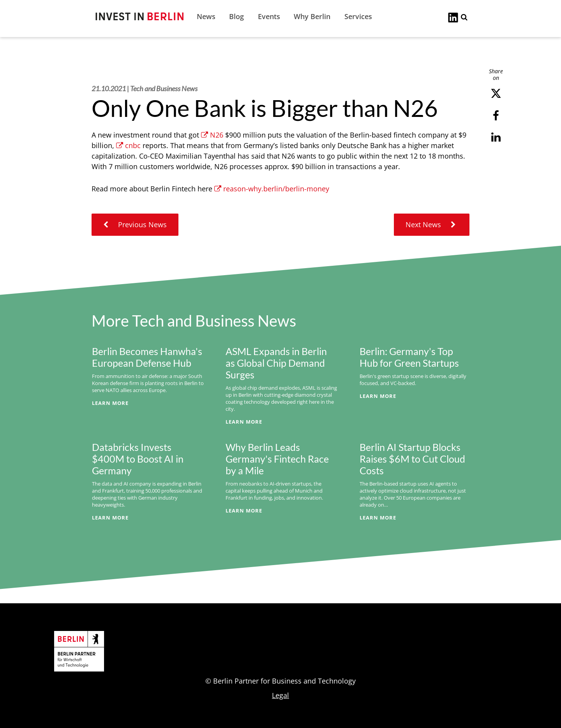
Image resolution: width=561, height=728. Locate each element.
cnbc (128, 145)
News (206, 16)
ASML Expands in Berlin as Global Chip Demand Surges (276, 363)
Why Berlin (312, 16)
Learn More (110, 403)
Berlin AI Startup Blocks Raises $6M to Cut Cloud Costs (412, 459)
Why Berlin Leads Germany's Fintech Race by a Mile (277, 459)
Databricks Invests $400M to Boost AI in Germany (138, 459)
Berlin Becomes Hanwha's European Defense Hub (147, 357)
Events (269, 16)
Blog (236, 16)
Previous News (135, 224)
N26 (212, 135)
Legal (280, 695)
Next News (432, 224)
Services (358, 16)
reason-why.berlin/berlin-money (272, 189)
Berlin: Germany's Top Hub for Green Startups (409, 357)
